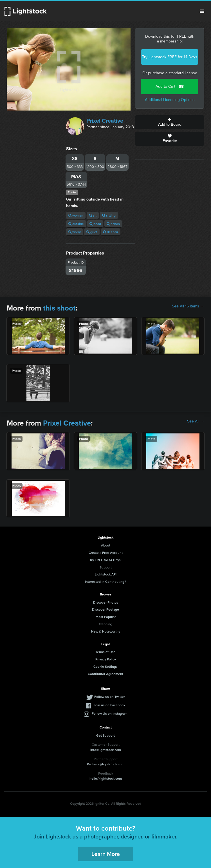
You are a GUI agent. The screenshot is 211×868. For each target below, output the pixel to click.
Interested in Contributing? (105, 582)
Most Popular (106, 617)
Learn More (106, 854)
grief (92, 232)
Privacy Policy (106, 659)
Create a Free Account (106, 553)
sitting (109, 215)
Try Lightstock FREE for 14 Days (170, 57)
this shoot (59, 308)
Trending (105, 624)
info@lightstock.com (106, 750)
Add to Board (170, 122)
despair (111, 232)
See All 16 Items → (188, 306)
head (95, 224)
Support (106, 567)
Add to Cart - (170, 86)
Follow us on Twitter (110, 697)
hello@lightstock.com (106, 778)
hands (113, 224)
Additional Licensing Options (170, 100)
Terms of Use (105, 652)
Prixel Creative (105, 121)
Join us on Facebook (109, 705)
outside (76, 224)
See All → (196, 421)
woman (76, 215)
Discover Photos (106, 602)
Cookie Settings (105, 666)
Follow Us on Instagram (110, 713)
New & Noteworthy (106, 631)
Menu (202, 11)
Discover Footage (105, 609)
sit (93, 215)
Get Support (105, 735)
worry (75, 232)
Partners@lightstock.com (106, 764)
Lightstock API (106, 574)
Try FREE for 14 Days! (105, 560)
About (106, 545)
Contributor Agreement (105, 674)
